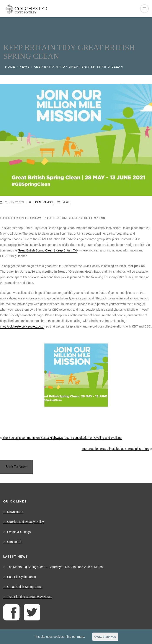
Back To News (16, 467)
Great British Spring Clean (25, 587)
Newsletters (15, 512)
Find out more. (75, 637)
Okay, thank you (105, 637)
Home (10, 67)
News (25, 67)
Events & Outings (19, 532)
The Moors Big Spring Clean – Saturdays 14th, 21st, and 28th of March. (55, 567)
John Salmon (44, 202)
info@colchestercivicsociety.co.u (22, 326)
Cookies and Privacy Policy (25, 522)
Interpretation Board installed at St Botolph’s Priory (115, 449)
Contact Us (15, 542)
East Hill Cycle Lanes (21, 577)
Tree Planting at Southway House (30, 597)
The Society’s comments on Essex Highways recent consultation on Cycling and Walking (62, 438)
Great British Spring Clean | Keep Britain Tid (47, 250)
